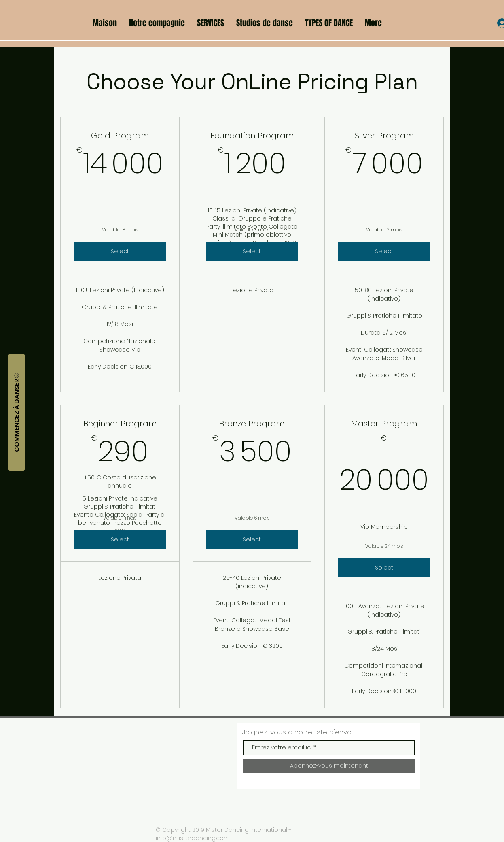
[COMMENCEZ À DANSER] (17, 412)
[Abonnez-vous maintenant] (329, 766)
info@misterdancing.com (193, 838)
